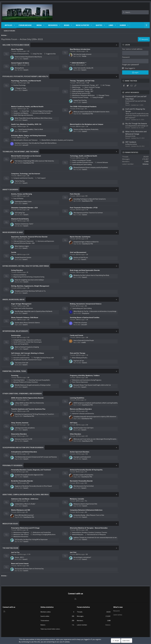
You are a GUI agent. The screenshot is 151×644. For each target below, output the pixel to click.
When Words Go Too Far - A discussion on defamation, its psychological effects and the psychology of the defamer (109, 311)
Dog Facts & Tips (79, 361)
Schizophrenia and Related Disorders (24, 452)
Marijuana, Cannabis (77, 499)
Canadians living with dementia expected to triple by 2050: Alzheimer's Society (98, 417)
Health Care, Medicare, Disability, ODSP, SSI (26, 124)
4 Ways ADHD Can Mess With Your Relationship (29, 403)
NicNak (84, 56)
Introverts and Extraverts (20, 358)
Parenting (15, 375)
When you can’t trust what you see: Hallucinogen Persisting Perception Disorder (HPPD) (100, 439)
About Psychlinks (17, 49)
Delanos (146, 164)
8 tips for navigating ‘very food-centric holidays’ (29, 280)
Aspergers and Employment (82, 457)
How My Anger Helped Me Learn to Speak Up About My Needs (34, 311)
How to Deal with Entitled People (84, 340)
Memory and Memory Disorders (81, 409)
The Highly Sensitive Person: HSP (42, 358)
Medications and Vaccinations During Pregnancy (87, 380)
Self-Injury (74, 423)
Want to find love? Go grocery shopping (27, 347)
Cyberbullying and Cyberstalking (81, 164)
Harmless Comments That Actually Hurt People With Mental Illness (36, 143)
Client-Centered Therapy (91, 87)
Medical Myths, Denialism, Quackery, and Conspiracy (56, 140)
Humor (123, 25)
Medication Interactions (20, 537)
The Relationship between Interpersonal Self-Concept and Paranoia (36, 457)
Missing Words (19, 68)
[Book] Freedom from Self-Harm (84, 428)
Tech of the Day (20, 181)
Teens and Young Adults (20, 344)
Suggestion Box (50, 54)
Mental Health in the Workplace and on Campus (87, 124)
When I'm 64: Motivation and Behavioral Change (136, 133)
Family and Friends (77, 335)
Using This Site (36, 54)
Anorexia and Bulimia (19, 275)
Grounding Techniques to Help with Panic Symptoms (90, 199)
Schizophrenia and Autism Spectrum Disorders (23, 447)
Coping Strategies (97, 97)
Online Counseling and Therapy (81, 160)
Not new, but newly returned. (83, 54)
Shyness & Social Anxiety (20, 219)
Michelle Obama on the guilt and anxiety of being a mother (33, 385)
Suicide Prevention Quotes (23, 257)
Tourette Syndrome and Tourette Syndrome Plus (28, 409)
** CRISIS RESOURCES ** (78, 63)
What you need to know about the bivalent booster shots (91, 112)
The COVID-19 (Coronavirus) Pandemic (83, 106)
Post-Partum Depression (80, 382)
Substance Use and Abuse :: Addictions (25, 499)
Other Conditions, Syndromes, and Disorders (22, 394)
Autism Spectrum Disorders (80, 452)
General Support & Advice (20, 63)
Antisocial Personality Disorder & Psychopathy (86, 470)
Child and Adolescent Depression (22, 241)
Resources (53, 25)
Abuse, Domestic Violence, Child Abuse (25, 317)
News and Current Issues (20, 563)
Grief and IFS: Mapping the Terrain (135, 110)
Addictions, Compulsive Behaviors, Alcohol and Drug (26, 494)
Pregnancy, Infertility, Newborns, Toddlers (85, 375)
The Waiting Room (10, 548)
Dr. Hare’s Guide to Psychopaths (83, 475)
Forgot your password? (131, 65)
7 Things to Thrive (20, 88)
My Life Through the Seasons (136, 124)
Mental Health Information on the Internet (26, 156)
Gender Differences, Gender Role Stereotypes (26, 342)
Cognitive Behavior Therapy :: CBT (81, 89)
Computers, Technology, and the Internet (26, 174)
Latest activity (118, 614)
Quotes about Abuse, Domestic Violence (27, 323)
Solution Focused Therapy (79, 97)
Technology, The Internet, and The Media (20, 152)
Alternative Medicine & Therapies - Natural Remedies (89, 528)
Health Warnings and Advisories (22, 115)
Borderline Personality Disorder (22, 481)
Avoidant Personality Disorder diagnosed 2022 (29, 475)
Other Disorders (75, 434)
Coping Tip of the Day (80, 100)
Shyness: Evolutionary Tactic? (24, 224)
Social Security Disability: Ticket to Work (29, 129)
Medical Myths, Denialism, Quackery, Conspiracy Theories (90, 532)
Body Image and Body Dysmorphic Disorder (85, 270)
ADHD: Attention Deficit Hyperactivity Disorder (27, 398)
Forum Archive (25, 25)
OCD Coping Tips (20, 213)
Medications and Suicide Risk (41, 532)
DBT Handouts (131, 142)
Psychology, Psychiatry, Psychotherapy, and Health (25, 76)
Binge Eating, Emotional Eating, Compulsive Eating (28, 277)
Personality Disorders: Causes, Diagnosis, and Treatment (31, 470)
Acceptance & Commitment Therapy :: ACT (84, 85)
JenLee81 (25, 145)
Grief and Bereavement (78, 252)
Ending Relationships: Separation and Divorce (26, 340)
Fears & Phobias (17, 198)
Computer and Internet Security (22, 178)
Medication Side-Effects (20, 534)
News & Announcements (20, 54)
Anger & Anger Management (21, 304)
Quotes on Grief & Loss (81, 257)
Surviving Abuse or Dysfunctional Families (85, 317)
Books (67, 25)
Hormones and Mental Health (40, 113)
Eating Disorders (17, 270)
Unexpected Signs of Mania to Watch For (86, 242)
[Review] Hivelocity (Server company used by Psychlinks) (91, 167)
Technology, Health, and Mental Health (83, 156)
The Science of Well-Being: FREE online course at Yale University (34, 161)
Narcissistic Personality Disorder (81, 481)
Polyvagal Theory (103, 95)
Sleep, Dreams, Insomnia (20, 423)
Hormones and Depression (45, 241)
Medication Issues (10, 524)
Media (39, 25)
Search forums (9, 31)
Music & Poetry (83, 25)
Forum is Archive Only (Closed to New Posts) (28, 57)
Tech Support (40, 178)
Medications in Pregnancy (20, 532)
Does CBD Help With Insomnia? (24, 515)
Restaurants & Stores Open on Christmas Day (29, 569)
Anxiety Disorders (10, 189)
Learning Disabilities (77, 398)
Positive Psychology (18, 85)
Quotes (99, 25)
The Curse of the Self (21, 363)
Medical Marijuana (78, 534)
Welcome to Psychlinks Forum (16, 45)
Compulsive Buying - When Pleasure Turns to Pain (89, 515)
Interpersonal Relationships (15, 331)
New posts (117, 611)
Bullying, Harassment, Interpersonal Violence (86, 304)
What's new (118, 607)
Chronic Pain (24, 111)
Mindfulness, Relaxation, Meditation (82, 95)
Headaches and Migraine (20, 113)
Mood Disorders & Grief (13, 232)
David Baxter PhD (88, 114)
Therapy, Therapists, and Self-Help (82, 81)
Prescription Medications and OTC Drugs (25, 528)
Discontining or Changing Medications (43, 534)
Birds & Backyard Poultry (79, 358)
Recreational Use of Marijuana (96, 534)
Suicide (14, 252)
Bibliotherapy (75, 87)
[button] (14, 25)
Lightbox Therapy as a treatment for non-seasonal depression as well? (96, 537)
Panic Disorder (75, 194)
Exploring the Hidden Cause (23, 201)
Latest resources (132, 93)
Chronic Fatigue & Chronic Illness (42, 111)
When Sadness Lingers (22, 246)
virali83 (84, 342)
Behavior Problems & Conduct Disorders (25, 382)
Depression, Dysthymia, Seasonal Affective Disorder (29, 237)
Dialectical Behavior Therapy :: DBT (82, 91)
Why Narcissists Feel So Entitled (84, 486)
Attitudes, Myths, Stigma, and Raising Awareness (29, 135)
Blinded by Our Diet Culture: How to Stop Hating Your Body (91, 275)
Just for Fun (15, 552)
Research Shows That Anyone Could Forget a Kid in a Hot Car (92, 385)
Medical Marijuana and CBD (21, 510)
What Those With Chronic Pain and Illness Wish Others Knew (33, 118)
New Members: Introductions (80, 49)
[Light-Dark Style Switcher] (146, 25)
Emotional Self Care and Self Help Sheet (136, 98)
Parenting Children (18, 380)
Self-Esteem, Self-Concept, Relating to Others (28, 353)
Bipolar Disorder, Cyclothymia (80, 237)
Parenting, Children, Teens (14, 371)
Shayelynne (86, 313)
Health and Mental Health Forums (82, 162)
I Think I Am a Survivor (80, 323)
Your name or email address (132, 49)
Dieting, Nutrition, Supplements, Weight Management (30, 286)
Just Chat (73, 552)
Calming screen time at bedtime (25, 428)
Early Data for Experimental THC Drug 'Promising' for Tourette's (34, 414)
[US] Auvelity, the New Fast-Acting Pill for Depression (31, 539)
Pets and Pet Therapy (78, 353)
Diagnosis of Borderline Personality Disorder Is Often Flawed (33, 486)
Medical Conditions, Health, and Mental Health (27, 106)
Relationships (16, 335)
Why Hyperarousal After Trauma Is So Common (88, 213)
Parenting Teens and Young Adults (38, 380)
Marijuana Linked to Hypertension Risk (85, 504)
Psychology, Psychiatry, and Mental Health (26, 81)
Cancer (14, 111)
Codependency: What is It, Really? (25, 504)
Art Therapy (105, 85)
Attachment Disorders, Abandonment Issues (26, 360)
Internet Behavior (101, 162)
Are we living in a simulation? (82, 557)
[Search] (135, 12)
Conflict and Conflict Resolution (22, 308)
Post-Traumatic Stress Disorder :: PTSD (84, 208)
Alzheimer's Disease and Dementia (82, 414)
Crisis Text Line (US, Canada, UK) (83, 68)
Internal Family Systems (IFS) (80, 93)
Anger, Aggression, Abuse (14, 299)
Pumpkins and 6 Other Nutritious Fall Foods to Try (30, 291)
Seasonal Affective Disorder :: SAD (23, 243)
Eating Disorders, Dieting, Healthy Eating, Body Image (26, 266)
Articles (8, 25)
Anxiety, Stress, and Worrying (22, 194)
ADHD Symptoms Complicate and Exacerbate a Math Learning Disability (96, 403)
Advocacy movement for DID (23, 439)
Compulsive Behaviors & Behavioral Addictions (86, 510)
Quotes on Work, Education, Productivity (86, 129)
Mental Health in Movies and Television (24, 140)
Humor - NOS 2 (19, 557)
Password (126, 57)
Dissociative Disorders (19, 434)
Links (111, 25)
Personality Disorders (12, 465)
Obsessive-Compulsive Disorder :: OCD (24, 208)
